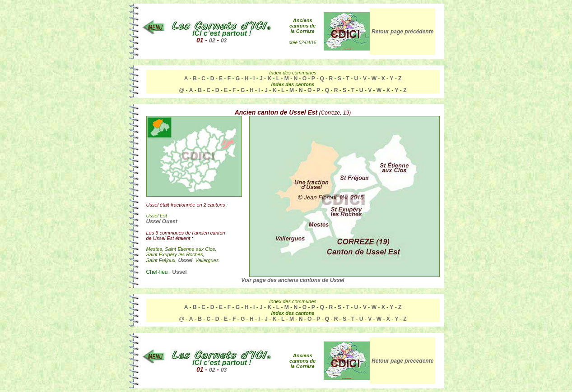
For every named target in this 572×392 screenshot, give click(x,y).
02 (212, 41)
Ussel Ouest (162, 221)
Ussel (185, 260)
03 (224, 41)
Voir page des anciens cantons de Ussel (293, 280)
